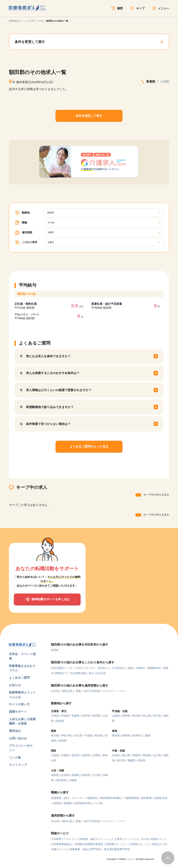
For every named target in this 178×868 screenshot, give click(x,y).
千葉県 (88, 736)
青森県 (76, 716)
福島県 (60, 721)
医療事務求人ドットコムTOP (22, 21)
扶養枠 (140, 668)
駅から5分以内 (97, 673)
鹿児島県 (61, 780)
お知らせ (15, 685)
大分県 (96, 775)
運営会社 (15, 731)
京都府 (65, 755)
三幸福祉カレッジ (138, 844)
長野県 (126, 716)
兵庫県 (96, 755)
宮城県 (65, 716)
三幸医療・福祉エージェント (94, 839)
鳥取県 (136, 755)
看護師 (68, 803)
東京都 (55, 736)
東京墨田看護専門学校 (117, 849)
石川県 (157, 716)
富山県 (147, 716)
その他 (40, 21)
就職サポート (18, 712)
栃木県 (99, 736)
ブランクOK (75, 668)
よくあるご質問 (19, 678)
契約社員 (67, 691)
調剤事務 (146, 798)
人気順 (165, 81)
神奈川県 (66, 736)
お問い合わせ (18, 738)
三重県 (147, 736)
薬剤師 (57, 803)
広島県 (116, 755)
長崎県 (76, 775)
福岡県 (55, 775)
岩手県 (86, 716)
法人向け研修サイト (153, 839)
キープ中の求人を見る (156, 495)
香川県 (121, 760)
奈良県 (76, 755)
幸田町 (55, 650)
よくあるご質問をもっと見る (89, 446)
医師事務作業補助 (110, 798)
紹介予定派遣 (92, 691)
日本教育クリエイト (63, 839)
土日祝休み (118, 668)
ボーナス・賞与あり (97, 668)
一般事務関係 (131, 798)
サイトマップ (18, 765)
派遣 (78, 691)
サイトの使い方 (19, 704)
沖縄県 (73, 780)
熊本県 (86, 775)
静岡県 (126, 736)
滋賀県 (86, 755)
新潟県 (136, 716)
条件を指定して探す (89, 116)
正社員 (55, 691)
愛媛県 (131, 760)
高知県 (142, 760)
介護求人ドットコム (126, 839)
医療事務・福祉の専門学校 (85, 849)
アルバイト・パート (114, 691)
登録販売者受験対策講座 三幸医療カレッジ (100, 844)
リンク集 (15, 757)
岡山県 (126, 755)
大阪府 (55, 755)
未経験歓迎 (153, 668)
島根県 (147, 755)
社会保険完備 (78, 673)
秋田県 (96, 716)
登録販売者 (161, 798)
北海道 (55, 716)
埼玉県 (78, 736)
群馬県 (63, 741)
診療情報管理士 (83, 803)
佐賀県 (65, 775)
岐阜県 (136, 736)
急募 (130, 668)
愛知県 (116, 736)
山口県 (157, 755)
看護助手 (92, 798)
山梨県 (116, 716)
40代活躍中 (58, 668)
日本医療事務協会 (61, 844)
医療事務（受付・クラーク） (68, 798)
